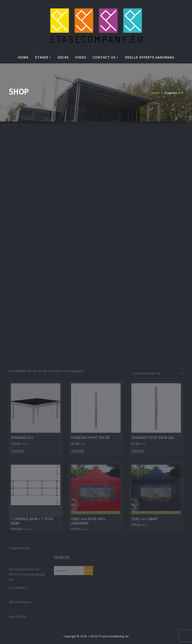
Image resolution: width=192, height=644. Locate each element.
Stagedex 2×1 (174, 93)
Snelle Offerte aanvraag (150, 57)
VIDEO (81, 57)
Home (23, 57)
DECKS (63, 57)
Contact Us (106, 57)
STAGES (43, 57)
